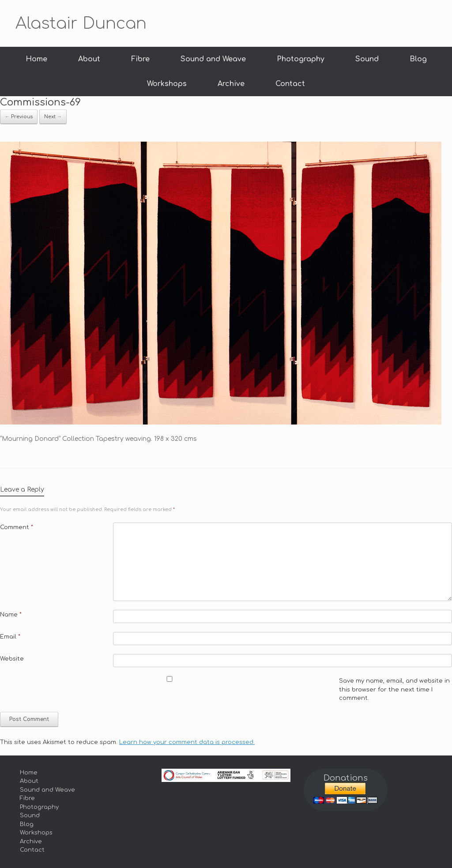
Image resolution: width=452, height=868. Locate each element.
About (89, 59)
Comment (17, 527)
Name (11, 615)
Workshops (167, 84)
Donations (346, 778)
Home (36, 59)
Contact (290, 84)
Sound (367, 59)
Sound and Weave (213, 59)
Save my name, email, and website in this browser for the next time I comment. (394, 690)
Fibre (140, 59)
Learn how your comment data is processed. (187, 742)
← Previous (19, 117)
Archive (231, 84)
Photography (301, 59)
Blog (418, 59)
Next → (53, 117)
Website (12, 659)
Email (10, 637)
